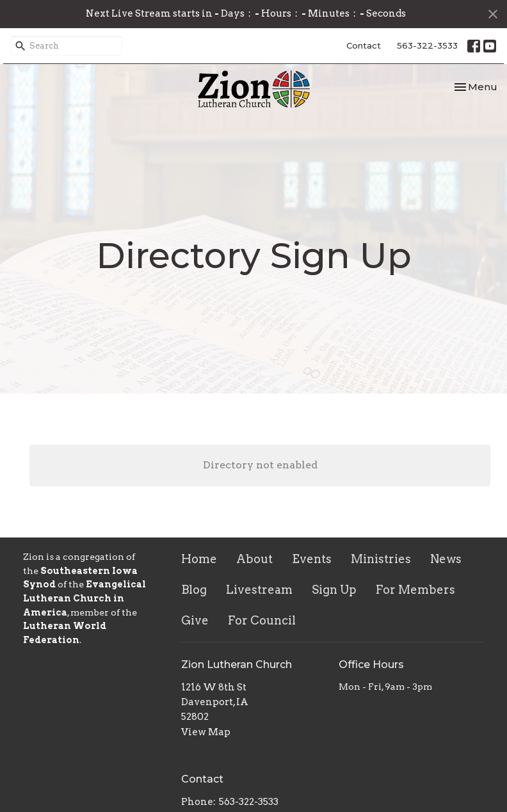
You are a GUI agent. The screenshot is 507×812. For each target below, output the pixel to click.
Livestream (259, 590)
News (446, 559)
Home (199, 559)
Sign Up (334, 590)
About (254, 559)
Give (195, 620)
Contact (364, 45)
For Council (262, 620)
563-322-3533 (427, 45)
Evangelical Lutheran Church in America (84, 598)
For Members (415, 590)
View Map (206, 732)
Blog (194, 590)
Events (312, 559)
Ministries (381, 559)
